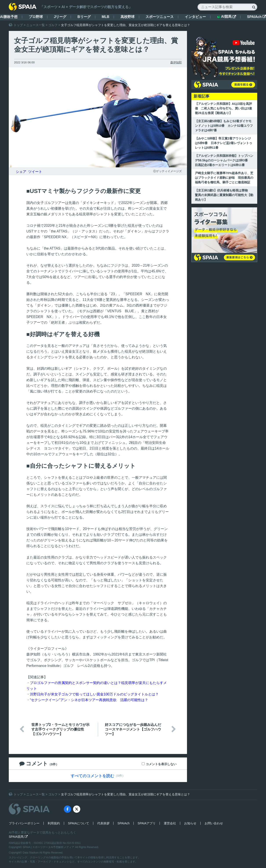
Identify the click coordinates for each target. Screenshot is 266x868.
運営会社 (170, 823)
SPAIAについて (79, 823)
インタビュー (195, 17)
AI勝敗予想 (9, 17)
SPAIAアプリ (147, 823)
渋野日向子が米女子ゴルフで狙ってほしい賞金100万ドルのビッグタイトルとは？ (94, 694)
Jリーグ (60, 17)
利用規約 (54, 823)
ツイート (35, 172)
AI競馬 (226, 17)
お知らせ (190, 823)
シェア (21, 172)
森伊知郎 (176, 62)
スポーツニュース (160, 17)
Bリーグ (84, 17)
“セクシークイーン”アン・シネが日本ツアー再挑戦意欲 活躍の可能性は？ (89, 700)
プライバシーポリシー (24, 823)
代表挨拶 (103, 823)
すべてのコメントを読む (92, 776)
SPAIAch (257, 17)
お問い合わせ (214, 823)
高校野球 (128, 17)
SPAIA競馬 (18, 837)
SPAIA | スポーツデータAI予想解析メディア (49, 847)
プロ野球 (36, 17)
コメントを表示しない (161, 764)
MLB (105, 17)
